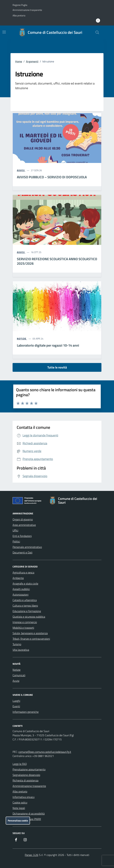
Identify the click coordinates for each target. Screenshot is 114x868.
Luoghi (16, 701)
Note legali (19, 808)
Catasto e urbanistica (25, 600)
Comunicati (19, 675)
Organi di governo (23, 519)
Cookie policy (20, 802)
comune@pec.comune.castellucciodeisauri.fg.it (45, 752)
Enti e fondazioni (22, 536)
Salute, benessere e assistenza (30, 633)
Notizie (17, 670)
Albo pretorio (19, 15)
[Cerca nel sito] (97, 32)
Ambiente (18, 578)
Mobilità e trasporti (23, 628)
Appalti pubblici (21, 589)
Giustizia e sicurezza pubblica (29, 617)
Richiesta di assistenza (25, 780)
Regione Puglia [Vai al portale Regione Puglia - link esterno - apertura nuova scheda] (20, 5)
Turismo (17, 644)
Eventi (16, 706)
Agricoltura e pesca (23, 572)
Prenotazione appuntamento (29, 769)
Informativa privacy (24, 797)
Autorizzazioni (20, 595)
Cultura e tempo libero (25, 606)
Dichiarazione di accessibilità (29, 814)
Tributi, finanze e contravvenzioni (31, 639)
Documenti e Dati (22, 552)
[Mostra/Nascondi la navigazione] (4, 32)
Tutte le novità (57, 367)
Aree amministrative (24, 525)
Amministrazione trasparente (27, 10)
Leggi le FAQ (20, 764)
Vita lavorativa (21, 650)
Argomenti (32, 61)
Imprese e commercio (25, 622)
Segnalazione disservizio (26, 775)
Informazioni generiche (26, 712)
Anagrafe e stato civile (25, 583)
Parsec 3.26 (32, 855)
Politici (16, 541)
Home (19, 61)
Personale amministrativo (27, 547)
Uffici (15, 530)
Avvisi (16, 681)
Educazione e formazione (27, 611)
